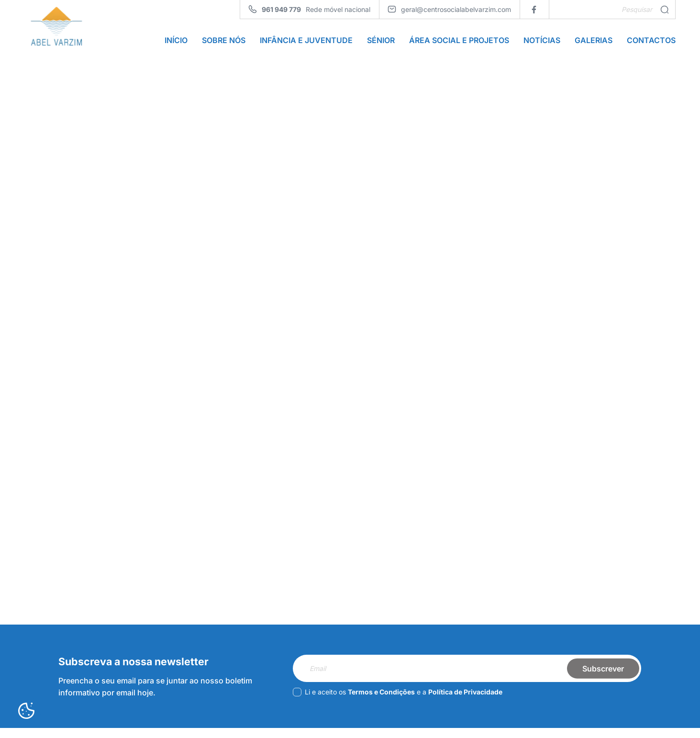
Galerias (594, 42)
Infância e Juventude (306, 42)
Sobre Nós (224, 42)
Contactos (651, 42)
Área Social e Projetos (459, 42)
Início (176, 42)
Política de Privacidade (465, 705)
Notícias (542, 42)
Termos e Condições (381, 705)
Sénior (381, 42)
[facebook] (534, 9)
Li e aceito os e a (398, 705)
